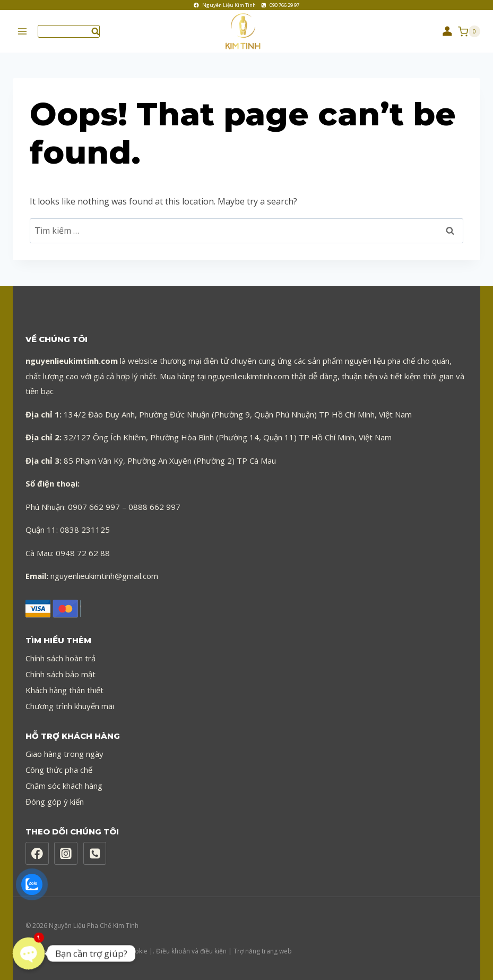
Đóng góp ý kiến (55, 802)
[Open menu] (23, 32)
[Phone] (95, 854)
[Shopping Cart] (469, 31)
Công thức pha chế (59, 770)
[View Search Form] (69, 31)
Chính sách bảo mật (60, 674)
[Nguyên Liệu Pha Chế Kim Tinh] (247, 32)
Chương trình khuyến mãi (70, 706)
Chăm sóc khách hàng (64, 786)
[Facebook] (37, 854)
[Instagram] (66, 854)
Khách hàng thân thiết (64, 690)
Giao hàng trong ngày (64, 754)
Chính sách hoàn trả (60, 658)
